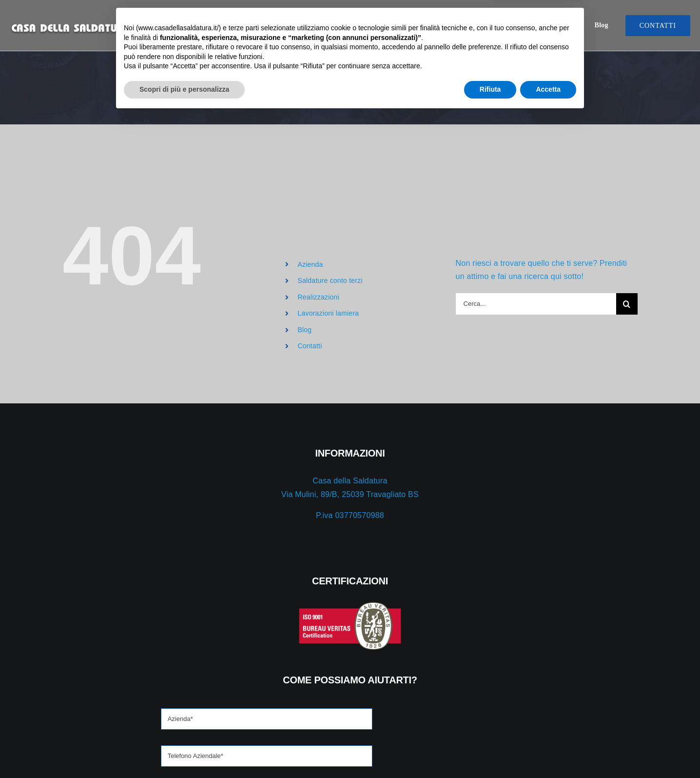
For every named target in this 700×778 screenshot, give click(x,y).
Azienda (310, 264)
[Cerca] (627, 304)
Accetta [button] (548, 751)
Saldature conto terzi (330, 280)
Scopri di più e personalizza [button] (184, 751)
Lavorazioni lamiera (328, 313)
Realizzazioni (318, 297)
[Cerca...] (536, 304)
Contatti (310, 346)
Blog (304, 330)
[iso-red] (173, 605)
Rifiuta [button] (490, 751)
